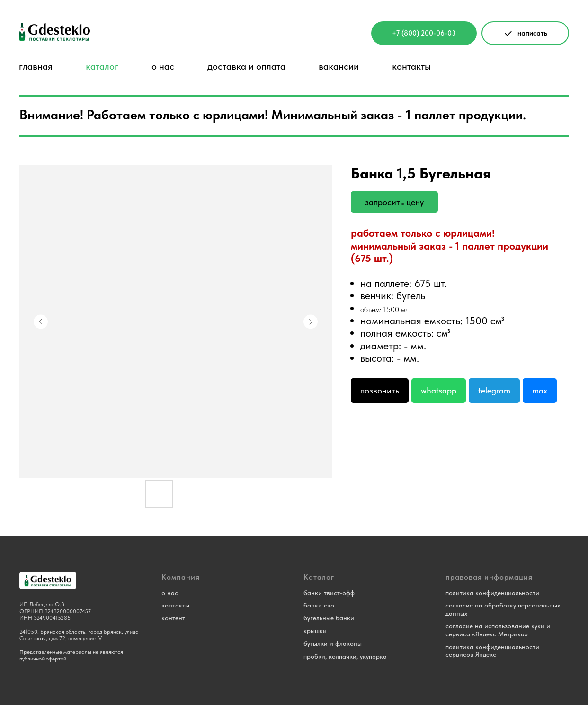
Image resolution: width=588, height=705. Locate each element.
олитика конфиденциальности (494, 593)
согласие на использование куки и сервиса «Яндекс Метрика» (498, 630)
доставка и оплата (246, 66)
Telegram (494, 390)
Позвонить (380, 390)
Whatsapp (439, 390)
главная (36, 66)
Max (540, 390)
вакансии (339, 66)
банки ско (319, 605)
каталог (102, 66)
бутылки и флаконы (333, 643)
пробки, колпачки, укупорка (345, 656)
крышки (315, 631)
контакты (411, 66)
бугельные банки (329, 618)
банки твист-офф (329, 593)
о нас (163, 66)
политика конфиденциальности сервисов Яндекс (492, 651)
